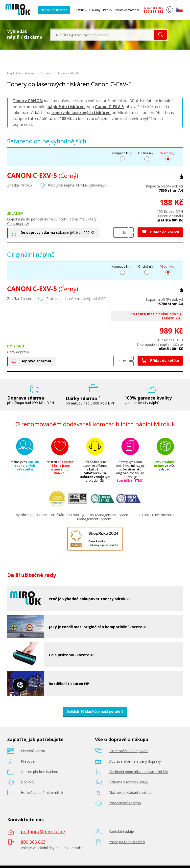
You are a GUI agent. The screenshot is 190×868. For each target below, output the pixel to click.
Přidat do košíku (160, 232)
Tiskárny (95, 10)
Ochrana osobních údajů (128, 782)
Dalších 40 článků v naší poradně (95, 711)
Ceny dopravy (18, 224)
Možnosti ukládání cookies (130, 792)
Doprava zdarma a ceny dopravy (135, 761)
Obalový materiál (127, 10)
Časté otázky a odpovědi (128, 751)
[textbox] (103, 35)
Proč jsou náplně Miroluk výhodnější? (77, 185)
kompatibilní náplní (155, 344)
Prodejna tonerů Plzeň (127, 842)
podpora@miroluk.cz (43, 832)
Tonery (46, 73)
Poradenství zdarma (125, 803)
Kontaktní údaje (121, 831)
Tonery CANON (68, 73)
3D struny (79, 10)
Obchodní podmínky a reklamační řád (138, 772)
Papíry (108, 10)
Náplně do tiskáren (54, 10)
